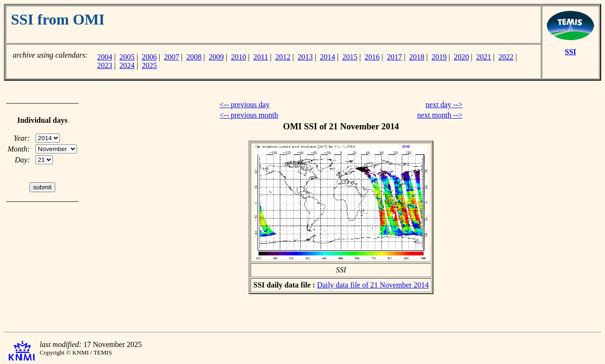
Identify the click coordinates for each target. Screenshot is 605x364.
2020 (461, 57)
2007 (172, 57)
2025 (149, 65)
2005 (127, 57)
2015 (350, 57)
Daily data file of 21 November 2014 (373, 285)
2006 (149, 57)
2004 (104, 57)
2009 (216, 57)
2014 (328, 57)
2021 (484, 57)
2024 (127, 65)
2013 (305, 57)
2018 (417, 57)
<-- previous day (245, 105)
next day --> (444, 105)
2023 (104, 65)
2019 (439, 57)
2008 (194, 57)
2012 (283, 57)
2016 (372, 57)
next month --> (440, 115)
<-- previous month (249, 115)
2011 (261, 57)
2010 (239, 57)
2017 (395, 57)
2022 (506, 57)
